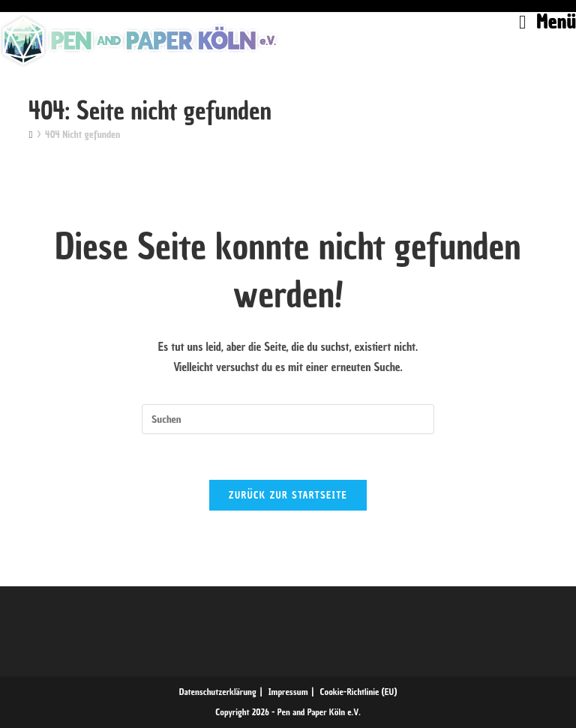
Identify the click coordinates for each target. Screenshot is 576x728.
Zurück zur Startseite (288, 495)
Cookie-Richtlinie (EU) (359, 692)
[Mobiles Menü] (547, 22)
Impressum (288, 692)
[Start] (30, 135)
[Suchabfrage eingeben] (288, 419)
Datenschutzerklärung (218, 692)
